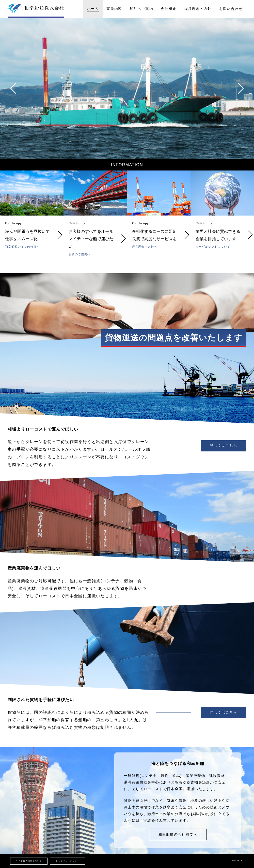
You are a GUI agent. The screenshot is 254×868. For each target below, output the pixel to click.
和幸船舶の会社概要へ (178, 834)
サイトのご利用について (29, 861)
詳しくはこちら (224, 446)
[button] (14, 88)
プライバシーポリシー (68, 861)
